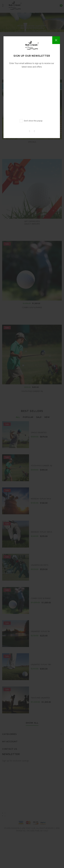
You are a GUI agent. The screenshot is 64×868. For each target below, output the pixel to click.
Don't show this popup (33, 121)
